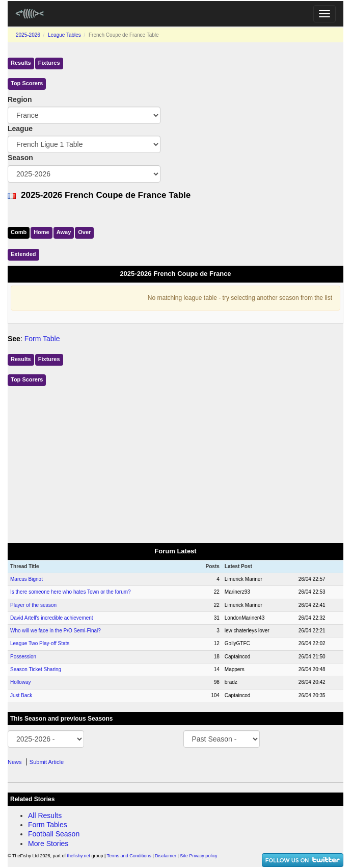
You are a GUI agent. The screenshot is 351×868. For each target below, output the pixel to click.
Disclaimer (166, 856)
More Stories (48, 844)
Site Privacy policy (198, 856)
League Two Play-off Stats (40, 643)
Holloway (21, 682)
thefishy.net (79, 856)
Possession (23, 657)
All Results (45, 815)
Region (20, 99)
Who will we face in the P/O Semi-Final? (56, 631)
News (15, 762)
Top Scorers (27, 83)
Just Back (21, 695)
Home (42, 232)
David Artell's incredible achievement (52, 618)
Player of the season (33, 605)
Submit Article (47, 762)
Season (20, 158)
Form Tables (48, 825)
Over (84, 232)
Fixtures (49, 63)
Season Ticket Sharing (36, 669)
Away (64, 232)
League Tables (64, 35)
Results (21, 63)
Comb (19, 232)
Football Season (54, 834)
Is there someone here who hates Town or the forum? (71, 592)
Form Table (42, 339)
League (20, 129)
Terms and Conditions (129, 856)
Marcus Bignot (26, 579)
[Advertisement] (175, 463)
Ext (23, 254)
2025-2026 (28, 35)
